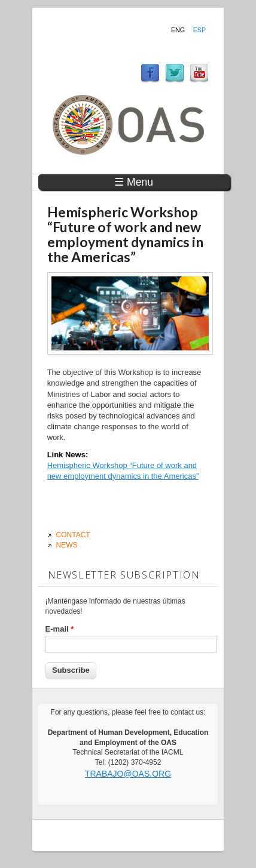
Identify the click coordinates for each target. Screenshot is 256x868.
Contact (73, 535)
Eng (178, 30)
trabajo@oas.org (128, 774)
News (67, 545)
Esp (199, 30)
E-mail (60, 629)
